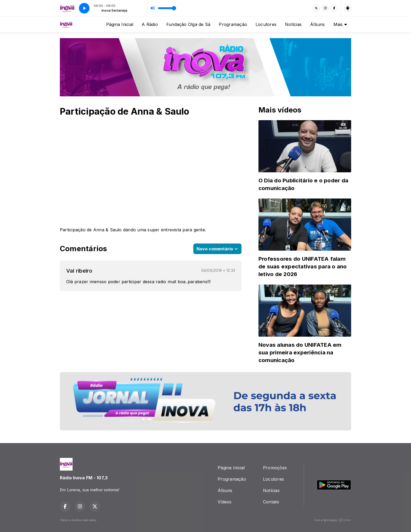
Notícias (293, 24)
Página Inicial (120, 24)
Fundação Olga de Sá (188, 24)
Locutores (266, 24)
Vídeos (225, 502)
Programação (233, 24)
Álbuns (317, 24)
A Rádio (150, 24)
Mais (340, 24)
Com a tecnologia (333, 520)
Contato (271, 502)
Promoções (275, 468)
